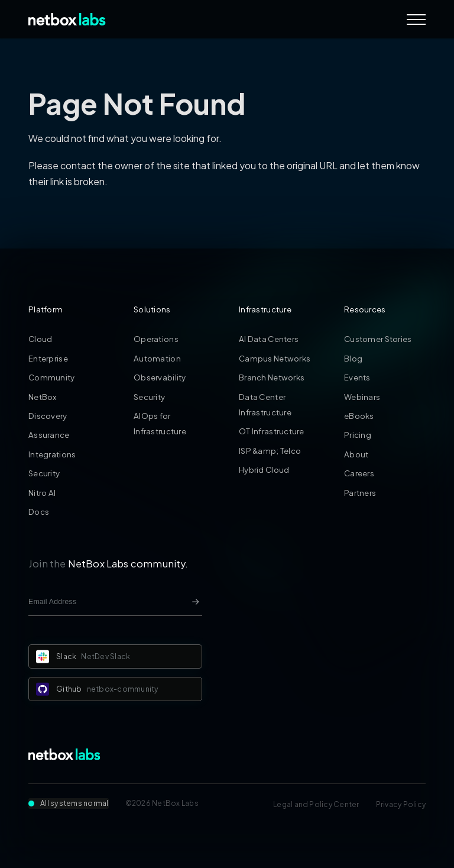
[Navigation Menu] (416, 20)
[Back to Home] (67, 19)
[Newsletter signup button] (196, 602)
